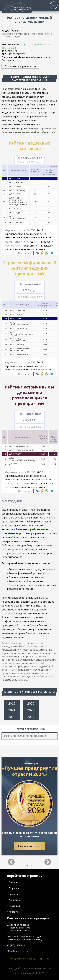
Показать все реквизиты (20, 66)
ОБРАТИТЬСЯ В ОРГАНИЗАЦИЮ (30, 959)
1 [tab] (27, 865)
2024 (31, 717)
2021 (12, 710)
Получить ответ (29, 846)
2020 (31, 703)
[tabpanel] (29, 806)
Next (48, 860)
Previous (11, 860)
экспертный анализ (14, 529)
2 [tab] (32, 865)
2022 (31, 710)
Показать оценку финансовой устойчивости (29, 132)
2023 (12, 717)
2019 (12, 703)
